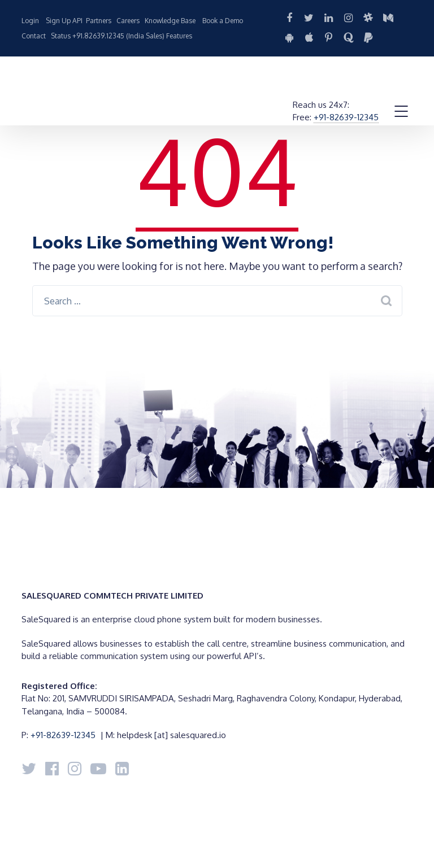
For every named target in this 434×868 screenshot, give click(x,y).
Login (30, 21)
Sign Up (58, 21)
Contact (34, 36)
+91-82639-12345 (346, 117)
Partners (99, 21)
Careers (128, 21)
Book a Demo (223, 21)
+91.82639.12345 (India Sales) (118, 36)
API (77, 21)
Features (179, 36)
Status (61, 36)
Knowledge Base (170, 21)
